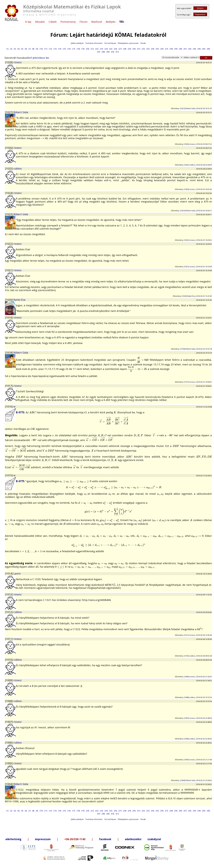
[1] (7, 49)
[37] (167, 49)
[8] (33, 49)
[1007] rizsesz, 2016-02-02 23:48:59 (198, 718)
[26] (115, 49)
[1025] (9, 168)
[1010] (9, 660)
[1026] (9, 148)
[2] (11, 49)
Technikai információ (94, 43)
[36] (162, 49)
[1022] (9, 244)
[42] (190, 49)
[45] (204, 49)
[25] (111, 49)
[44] (199, 49)
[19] (83, 49)
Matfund (97, 22)
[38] (171, 49)
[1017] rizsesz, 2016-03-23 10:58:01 (198, 382)
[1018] (9, 352)
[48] (103, 52)
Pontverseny (68, 22)
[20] (88, 49)
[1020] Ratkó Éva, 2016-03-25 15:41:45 (197, 296)
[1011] (9, 639)
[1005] (9, 763)
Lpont (17, 573)
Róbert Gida (21, 112)
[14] (60, 49)
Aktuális (40, 22)
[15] (64, 49)
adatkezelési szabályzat (143, 839)
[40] (181, 49)
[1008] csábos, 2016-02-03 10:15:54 (198, 697)
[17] (74, 49)
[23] (102, 49)
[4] (19, 49)
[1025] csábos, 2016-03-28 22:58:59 (198, 165)
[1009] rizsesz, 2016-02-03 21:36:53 (198, 677)
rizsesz (17, 62)
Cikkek (53, 22)
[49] (108, 52)
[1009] (9, 680)
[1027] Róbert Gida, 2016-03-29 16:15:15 (196, 108)
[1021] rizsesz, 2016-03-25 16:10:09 (198, 267)
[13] (55, 49)
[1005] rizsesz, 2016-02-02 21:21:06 (198, 760)
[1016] (9, 406)
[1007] (9, 722)
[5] (22, 49)
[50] (113, 52)
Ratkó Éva (19, 300)
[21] (92, 49)
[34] (153, 49)
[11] (46, 49)
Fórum (83, 22)
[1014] (9, 573)
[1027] (9, 112)
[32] (143, 49)
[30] (134, 49)
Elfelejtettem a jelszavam (128, 43)
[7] (30, 49)
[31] (139, 49)
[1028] (9, 62)
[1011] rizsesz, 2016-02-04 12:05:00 (198, 635)
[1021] (9, 270)
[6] (26, 49)
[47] (99, 52)
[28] (125, 49)
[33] (148, 49)
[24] (106, 49)
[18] (78, 49)
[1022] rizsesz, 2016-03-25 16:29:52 (198, 240)
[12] (50, 49)
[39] (176, 49)
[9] (37, 49)
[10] (41, 49)
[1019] (9, 317)
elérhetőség (13, 839)
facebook (105, 839)
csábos (18, 168)
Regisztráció (200, 14)
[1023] (9, 214)
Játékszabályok (77, 43)
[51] (117, 52)
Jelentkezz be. (41, 58)
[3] (15, 49)
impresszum (43, 839)
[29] (129, 49)
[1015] (9, 475)
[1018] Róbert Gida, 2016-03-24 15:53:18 (196, 349)
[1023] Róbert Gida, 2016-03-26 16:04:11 (196, 211)
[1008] (9, 701)
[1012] (9, 612)
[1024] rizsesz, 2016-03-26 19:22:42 (198, 189)
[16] (69, 49)
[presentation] (143, 360)
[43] (194, 49)
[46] (208, 49)
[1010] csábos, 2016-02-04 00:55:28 (198, 656)
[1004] (9, 784)
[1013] (9, 594)
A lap (28, 22)
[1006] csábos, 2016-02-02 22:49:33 (198, 739)
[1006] (9, 742)
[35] (157, 49)
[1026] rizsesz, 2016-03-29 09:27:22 (198, 144)
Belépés (200, 8)
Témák (143, 43)
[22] (97, 49)
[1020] (9, 300)
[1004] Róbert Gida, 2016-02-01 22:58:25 (196, 780)
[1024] (9, 193)
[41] (185, 49)
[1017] (9, 386)
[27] (120, 49)
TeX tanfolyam (110, 43)
